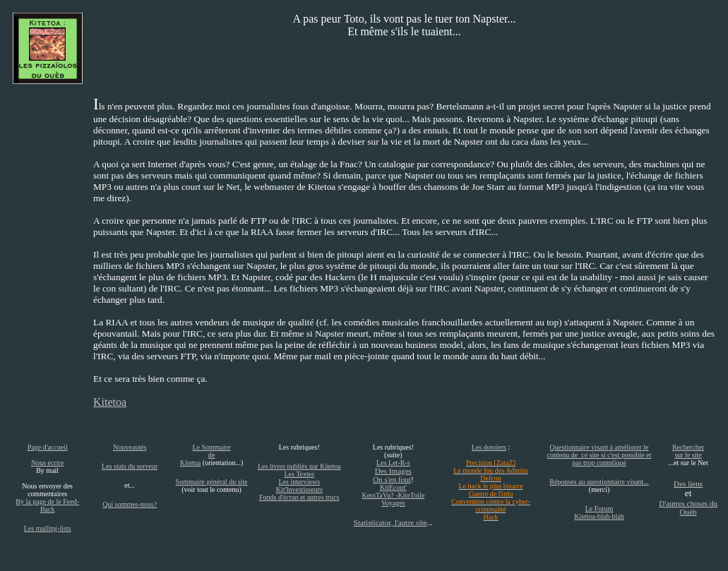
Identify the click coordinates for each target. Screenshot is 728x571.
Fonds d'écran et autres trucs (299, 497)
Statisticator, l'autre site (390, 522)
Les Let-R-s (393, 463)
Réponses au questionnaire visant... (599, 482)
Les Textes (299, 474)
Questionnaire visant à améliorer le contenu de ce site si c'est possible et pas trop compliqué (599, 455)
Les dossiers (489, 447)
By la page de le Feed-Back (47, 505)
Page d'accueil (48, 447)
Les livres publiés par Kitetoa (299, 466)
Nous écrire (47, 463)
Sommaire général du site (212, 482)
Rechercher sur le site (688, 451)
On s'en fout (392, 479)
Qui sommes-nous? (130, 504)
